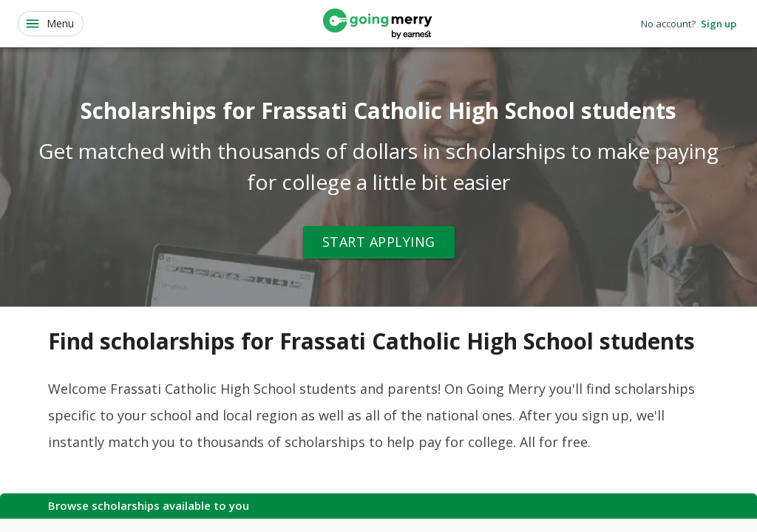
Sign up (719, 24)
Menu (49, 24)
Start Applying (379, 242)
